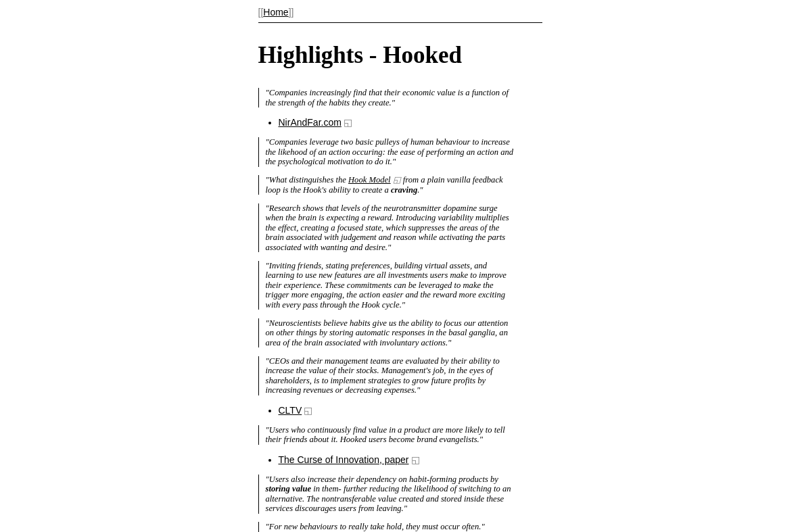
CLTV (290, 410)
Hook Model (370, 180)
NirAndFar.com (310, 122)
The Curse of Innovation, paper (344, 460)
